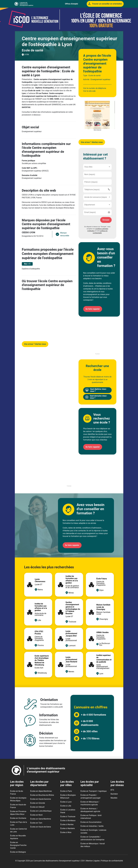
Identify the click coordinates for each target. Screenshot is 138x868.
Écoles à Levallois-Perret (68, 811)
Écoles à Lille (66, 806)
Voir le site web (89, 91)
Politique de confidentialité (112, 861)
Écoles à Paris (66, 791)
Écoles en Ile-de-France (17, 792)
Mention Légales (93, 861)
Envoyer (106, 220)
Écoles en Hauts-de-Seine (41, 827)
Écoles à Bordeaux (68, 820)
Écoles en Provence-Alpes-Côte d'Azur (18, 813)
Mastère (114, 798)
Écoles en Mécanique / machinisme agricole (90, 803)
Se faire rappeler (93, 309)
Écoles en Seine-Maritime (41, 819)
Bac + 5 (27, 264)
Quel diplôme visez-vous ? (96, 390)
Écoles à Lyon (66, 802)
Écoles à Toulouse (68, 817)
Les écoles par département (39, 783)
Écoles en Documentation (91, 822)
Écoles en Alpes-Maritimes (41, 791)
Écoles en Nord (36, 815)
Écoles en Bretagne (18, 852)
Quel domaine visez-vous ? (96, 397)
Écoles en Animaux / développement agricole (90, 810)
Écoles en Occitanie (18, 818)
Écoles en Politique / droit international (91, 817)
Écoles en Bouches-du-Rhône (42, 795)
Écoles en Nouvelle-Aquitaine (18, 837)
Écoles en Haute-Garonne (41, 799)
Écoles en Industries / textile (92, 826)
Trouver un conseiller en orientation (105, 4)
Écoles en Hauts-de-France (18, 806)
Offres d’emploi (71, 4)
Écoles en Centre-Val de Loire (18, 830)
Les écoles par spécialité (90, 783)
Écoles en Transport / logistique (93, 791)
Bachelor (114, 794)
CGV (83, 861)
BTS (112, 790)
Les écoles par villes (67, 783)
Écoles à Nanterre (67, 828)
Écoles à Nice (66, 832)
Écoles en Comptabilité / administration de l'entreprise (92, 838)
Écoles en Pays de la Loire (19, 824)
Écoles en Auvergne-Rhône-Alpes (18, 799)
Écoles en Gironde (38, 803)
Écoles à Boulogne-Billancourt (68, 796)
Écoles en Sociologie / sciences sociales (93, 831)
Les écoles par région (17, 783)
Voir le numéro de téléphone (95, 88)
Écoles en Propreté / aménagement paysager (90, 796)
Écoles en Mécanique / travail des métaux (93, 845)
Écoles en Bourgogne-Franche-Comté (18, 845)
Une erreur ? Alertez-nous (35, 344)
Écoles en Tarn (36, 823)
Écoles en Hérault (37, 807)
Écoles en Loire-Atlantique (41, 811)
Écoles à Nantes (67, 824)
